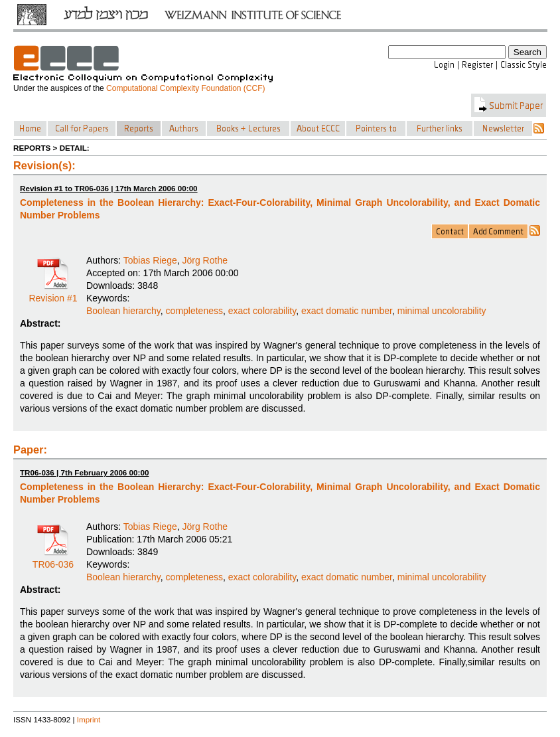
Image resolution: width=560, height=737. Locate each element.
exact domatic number (347, 311)
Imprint (89, 719)
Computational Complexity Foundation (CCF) (185, 88)
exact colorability (262, 311)
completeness (194, 311)
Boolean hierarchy (123, 311)
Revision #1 (53, 293)
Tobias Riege (150, 260)
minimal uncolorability (442, 311)
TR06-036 (53, 560)
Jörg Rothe (205, 260)
